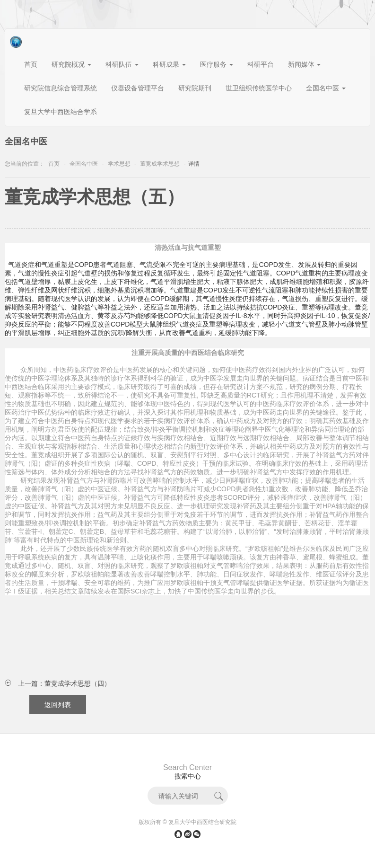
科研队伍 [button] (122, 64)
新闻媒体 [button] (305, 64)
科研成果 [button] (169, 64)
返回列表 (58, 705)
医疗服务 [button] (217, 64)
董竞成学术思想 (160, 164)
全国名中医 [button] (326, 88)
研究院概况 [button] (71, 64)
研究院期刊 (195, 88)
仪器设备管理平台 (138, 88)
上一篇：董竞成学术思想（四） (64, 683)
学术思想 (119, 164)
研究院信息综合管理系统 (61, 88)
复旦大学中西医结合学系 (61, 112)
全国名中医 (84, 164)
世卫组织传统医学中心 (259, 88)
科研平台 (261, 64)
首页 (31, 64)
